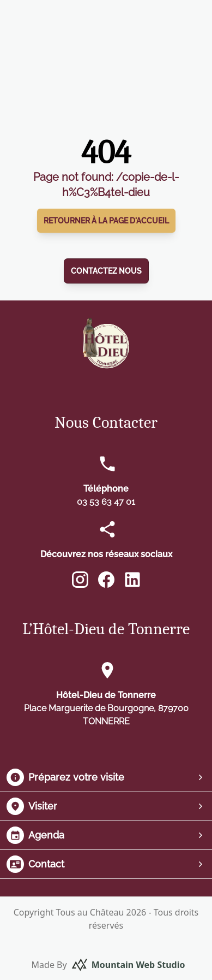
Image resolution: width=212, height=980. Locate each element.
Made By (108, 965)
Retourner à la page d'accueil (106, 221)
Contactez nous (106, 271)
